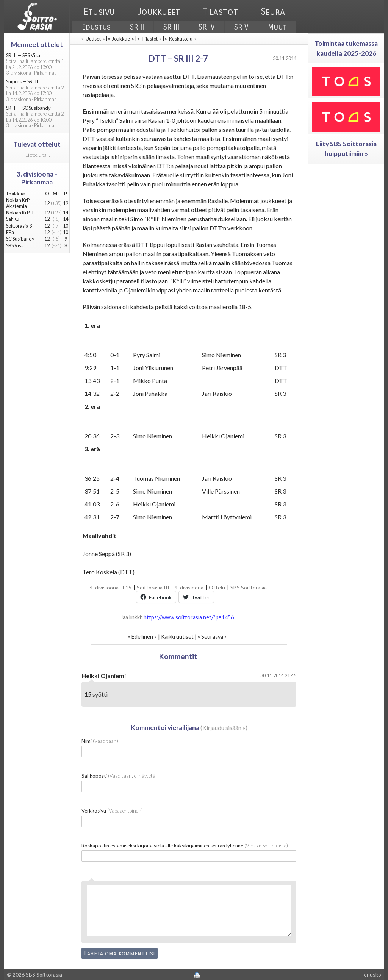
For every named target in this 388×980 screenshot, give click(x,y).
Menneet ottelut (37, 45)
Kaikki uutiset (178, 637)
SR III (171, 27)
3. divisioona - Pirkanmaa (37, 178)
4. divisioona (189, 587)
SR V (241, 27)
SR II (137, 27)
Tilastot (220, 12)
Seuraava (212, 637)
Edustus (96, 27)
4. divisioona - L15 (111, 587)
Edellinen (142, 637)
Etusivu (99, 12)
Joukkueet (159, 12)
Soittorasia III (153, 587)
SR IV (207, 27)
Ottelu (217, 587)
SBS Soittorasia (249, 587)
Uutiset (93, 39)
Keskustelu (181, 39)
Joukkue (121, 39)
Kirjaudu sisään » (224, 728)
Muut (277, 27)
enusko (372, 975)
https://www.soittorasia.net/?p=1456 (189, 617)
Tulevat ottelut (37, 144)
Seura (273, 12)
